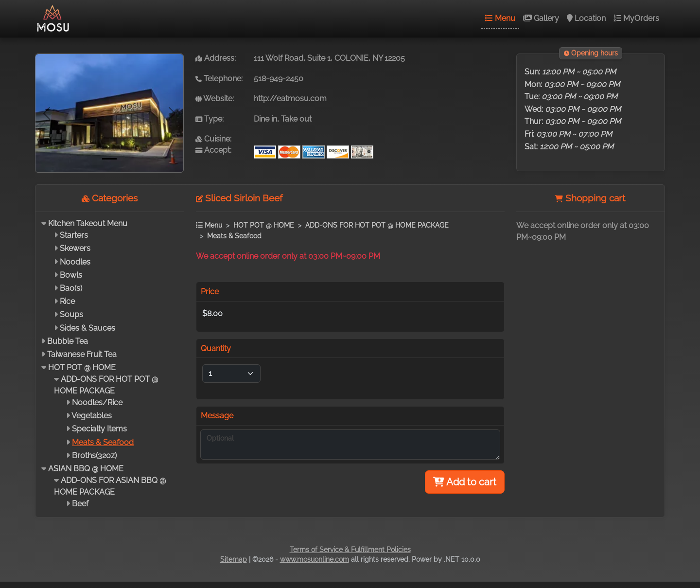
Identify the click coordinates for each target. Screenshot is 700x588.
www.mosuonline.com (315, 559)
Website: (215, 98)
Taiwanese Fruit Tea (82, 354)
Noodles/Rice (97, 402)
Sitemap (234, 559)
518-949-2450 (279, 79)
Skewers (75, 248)
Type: (210, 119)
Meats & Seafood (103, 442)
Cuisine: (213, 139)
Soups (71, 314)
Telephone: (219, 79)
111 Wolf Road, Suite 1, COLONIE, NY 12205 (329, 58)
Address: (216, 58)
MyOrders (636, 18)
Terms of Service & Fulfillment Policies (350, 550)
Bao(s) (71, 288)
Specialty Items (99, 429)
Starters (74, 235)
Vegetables (92, 416)
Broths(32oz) (94, 455)
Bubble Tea (68, 341)
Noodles (75, 262)
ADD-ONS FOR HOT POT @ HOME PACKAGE (377, 225)
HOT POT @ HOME (82, 367)
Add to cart (465, 482)
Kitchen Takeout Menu (88, 223)
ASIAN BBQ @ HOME (86, 469)
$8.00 (212, 313)
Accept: (213, 150)
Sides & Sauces (87, 328)
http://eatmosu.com (290, 98)
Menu (500, 18)
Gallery (541, 18)
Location (586, 18)
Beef (80, 504)
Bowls (71, 275)
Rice (67, 301)
